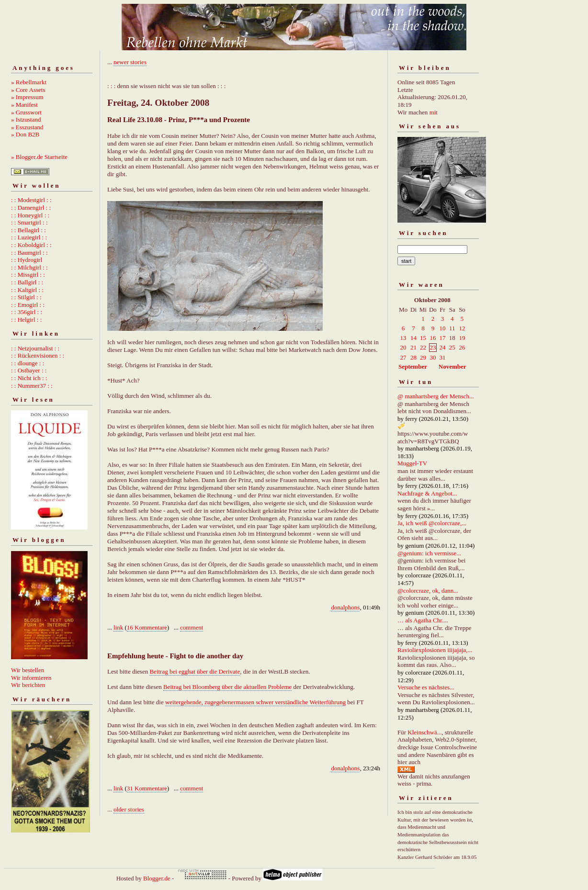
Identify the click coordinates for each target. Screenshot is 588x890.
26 (462, 347)
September (413, 366)
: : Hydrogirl (27, 260)
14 (413, 338)
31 (442, 357)
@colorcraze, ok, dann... (428, 591)
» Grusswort (26, 112)
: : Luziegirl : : (29, 237)
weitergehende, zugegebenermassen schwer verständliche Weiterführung (255, 702)
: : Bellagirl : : (28, 230)
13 (403, 338)
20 (403, 347)
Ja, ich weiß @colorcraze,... (432, 523)
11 (452, 328)
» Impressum (27, 97)
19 (462, 338)
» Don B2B (25, 134)
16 (433, 338)
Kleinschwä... (424, 732)
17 (442, 338)
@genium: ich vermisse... (429, 553)
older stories (129, 809)
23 (433, 347)
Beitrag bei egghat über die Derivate (195, 671)
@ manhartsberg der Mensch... (436, 396)
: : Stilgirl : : (26, 297)
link (118, 627)
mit (434, 112)
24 (442, 347)
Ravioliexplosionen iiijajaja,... (435, 650)
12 (462, 328)
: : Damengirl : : (31, 208)
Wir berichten (28, 685)
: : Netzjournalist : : (35, 348)
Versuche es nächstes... (426, 687)
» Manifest (24, 105)
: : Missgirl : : (28, 275)
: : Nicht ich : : (29, 378)
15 (423, 338)
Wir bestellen (28, 670)
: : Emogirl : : (28, 305)
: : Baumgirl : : (29, 253)
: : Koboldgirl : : (31, 245)
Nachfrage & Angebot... (427, 493)
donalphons (345, 607)
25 (452, 347)
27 (403, 357)
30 (433, 357)
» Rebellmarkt (29, 82)
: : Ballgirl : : (27, 282)
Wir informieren (31, 678)
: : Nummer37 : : (32, 386)
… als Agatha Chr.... (423, 620)
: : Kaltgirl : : (27, 290)
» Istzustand (26, 119)
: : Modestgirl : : (31, 200)
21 (413, 347)
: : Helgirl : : (26, 320)
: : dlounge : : (28, 363)
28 (413, 357)
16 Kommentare (147, 627)
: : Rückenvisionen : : (38, 355)
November (452, 366)
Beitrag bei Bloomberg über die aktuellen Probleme (227, 687)
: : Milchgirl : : (29, 267)
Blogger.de (157, 878)
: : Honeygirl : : (30, 215)
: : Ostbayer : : (29, 370)
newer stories (130, 62)
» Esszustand (27, 127)
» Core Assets (28, 90)
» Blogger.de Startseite (39, 157)
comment (192, 627)
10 (442, 328)
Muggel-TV (412, 463)
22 (423, 347)
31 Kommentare (147, 788)
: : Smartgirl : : (29, 222)
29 (423, 357)
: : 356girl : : (27, 312)
